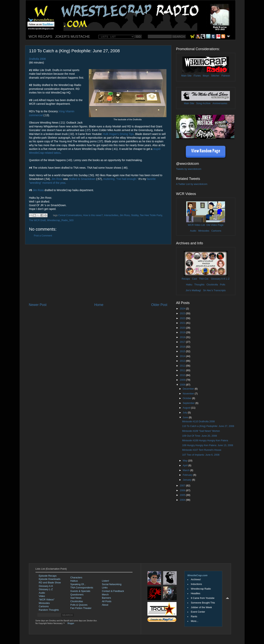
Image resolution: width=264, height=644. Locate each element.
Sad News (76, 598)
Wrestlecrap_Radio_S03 (60, 220)
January (187, 480)
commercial (36, 115)
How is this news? (93, 215)
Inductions (196, 584)
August (187, 408)
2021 (183, 323)
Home (99, 305)
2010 (183, 375)
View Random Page (206, 151)
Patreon (226, 76)
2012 (183, 366)
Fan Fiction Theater (81, 608)
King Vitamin (67, 111)
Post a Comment (43, 236)
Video (42, 596)
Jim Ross (57, 179)
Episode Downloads (50, 579)
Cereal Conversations (70, 215)
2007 (183, 486)
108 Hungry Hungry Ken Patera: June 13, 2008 (208, 445)
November (189, 394)
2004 (183, 500)
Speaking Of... (78, 584)
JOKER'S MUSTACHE (73, 37)
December (189, 389)
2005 (183, 495)
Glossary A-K (218, 279)
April (186, 465)
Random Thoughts (49, 610)
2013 (183, 361)
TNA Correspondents (82, 588)
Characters (76, 578)
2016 (183, 347)
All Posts (107, 601)
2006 (183, 490)
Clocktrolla (212, 285)
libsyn (206, 76)
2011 (183, 370)
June (186, 417)
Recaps (186, 279)
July (185, 413)
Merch (105, 595)
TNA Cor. (204, 279)
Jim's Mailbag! (193, 290)
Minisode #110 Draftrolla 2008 (198, 422)
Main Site (187, 76)
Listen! (105, 581)
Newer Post (38, 305)
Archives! (196, 580)
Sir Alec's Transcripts (214, 290)
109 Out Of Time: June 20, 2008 (200, 436)
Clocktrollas (77, 601)
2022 (183, 318)
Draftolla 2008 (37, 59)
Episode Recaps (48, 576)
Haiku (189, 285)
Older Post (159, 305)
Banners (106, 598)
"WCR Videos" (47, 600)
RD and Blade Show (50, 583)
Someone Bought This (203, 603)
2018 (183, 337)
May (185, 461)
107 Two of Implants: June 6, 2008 (201, 455)
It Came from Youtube (203, 598)
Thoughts (199, 285)
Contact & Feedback (113, 591)
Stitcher (215, 76)
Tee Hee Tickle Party (151, 215)
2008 (183, 385)
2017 (183, 342)
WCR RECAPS (41, 37)
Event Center (198, 612)
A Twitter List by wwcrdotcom (192, 184)
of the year (59, 183)
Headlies (196, 593)
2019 (183, 332)
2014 (183, 356)
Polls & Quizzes (79, 605)
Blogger (71, 623)
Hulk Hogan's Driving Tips (118, 134)
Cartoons (216, 231)
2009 (183, 380)
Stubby (135, 215)
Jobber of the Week (201, 607)
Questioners (77, 595)
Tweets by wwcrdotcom (189, 169)
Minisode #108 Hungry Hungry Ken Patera (205, 440)
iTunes (197, 76)
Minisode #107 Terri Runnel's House (202, 450)
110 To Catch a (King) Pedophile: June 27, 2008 (208, 426)
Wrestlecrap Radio (201, 589)
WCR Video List (196, 225)
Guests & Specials (80, 591)
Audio (193, 231)
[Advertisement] (98, 273)
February (188, 475)
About (105, 605)
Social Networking (112, 584)
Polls (223, 285)
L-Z (227, 279)
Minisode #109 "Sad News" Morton (201, 431)
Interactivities (111, 215)
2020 (183, 328)
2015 (183, 351)
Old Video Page (215, 225)
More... (195, 621)
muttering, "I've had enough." (120, 179)
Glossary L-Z (46, 589)
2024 (183, 309)
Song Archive (203, 103)
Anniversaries (220, 103)
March (187, 470)
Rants (194, 617)
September (189, 403)
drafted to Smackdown (82, 179)
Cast (195, 279)
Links (105, 588)
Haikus (74, 581)
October (187, 398)
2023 (183, 313)
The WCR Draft (37, 220)
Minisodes (204, 231)
